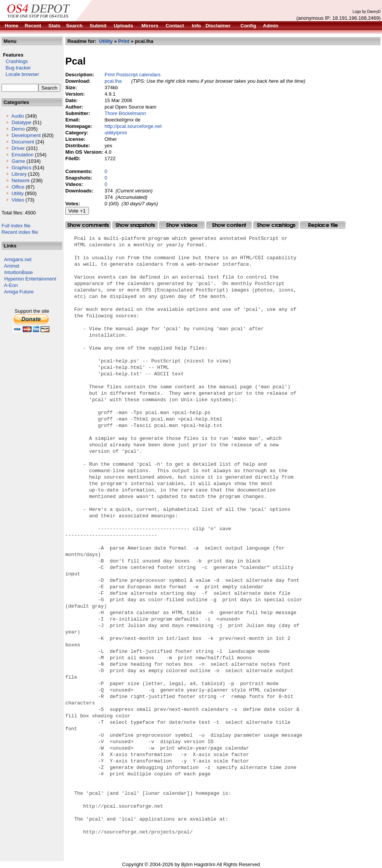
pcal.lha (113, 81)
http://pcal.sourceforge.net (133, 126)
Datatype (21, 122)
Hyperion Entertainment (30, 279)
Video (18, 200)
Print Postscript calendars (132, 75)
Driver (18, 148)
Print (124, 41)
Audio (18, 116)
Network (21, 180)
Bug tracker (16, 68)
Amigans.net (18, 259)
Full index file (16, 226)
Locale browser (20, 74)
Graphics (21, 168)
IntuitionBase (18, 272)
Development (26, 135)
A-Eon (11, 285)
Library (19, 174)
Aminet (12, 266)
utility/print (116, 133)
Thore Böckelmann (125, 113)
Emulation (22, 155)
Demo (18, 129)
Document (23, 142)
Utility (17, 193)
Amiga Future (19, 292)
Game (18, 161)
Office (18, 187)
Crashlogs (15, 61)
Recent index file (20, 232)
